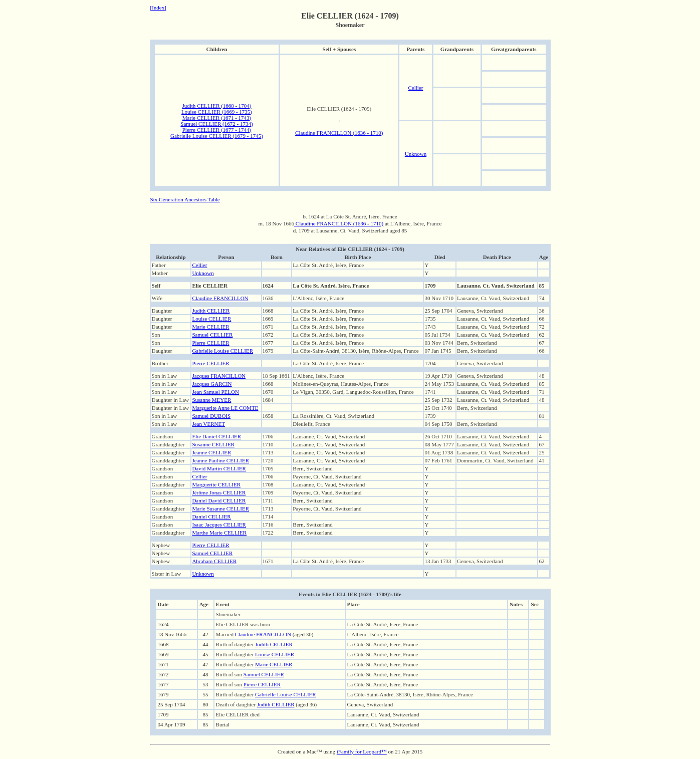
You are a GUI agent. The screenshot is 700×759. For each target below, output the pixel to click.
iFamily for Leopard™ (362, 751)
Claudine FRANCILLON (220, 298)
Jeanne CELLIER (211, 452)
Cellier (415, 88)
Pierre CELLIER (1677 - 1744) (217, 130)
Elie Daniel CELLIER (216, 436)
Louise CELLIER (211, 319)
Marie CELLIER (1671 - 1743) (217, 118)
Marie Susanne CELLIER (220, 509)
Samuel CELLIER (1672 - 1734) (216, 124)
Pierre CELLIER (210, 343)
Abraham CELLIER (214, 561)
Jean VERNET (208, 424)
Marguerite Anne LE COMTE (225, 408)
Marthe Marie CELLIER (219, 533)
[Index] (158, 8)
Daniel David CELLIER (219, 500)
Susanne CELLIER (213, 444)
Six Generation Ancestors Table (185, 199)
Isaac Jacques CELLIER (219, 525)
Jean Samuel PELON (215, 392)
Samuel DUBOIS (211, 416)
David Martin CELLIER (219, 468)
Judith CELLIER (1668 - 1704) (216, 106)
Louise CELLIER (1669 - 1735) (217, 112)
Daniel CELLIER (211, 517)
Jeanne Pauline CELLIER (220, 460)
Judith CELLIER (211, 311)
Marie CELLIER (210, 327)
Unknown (416, 154)
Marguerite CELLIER (216, 484)
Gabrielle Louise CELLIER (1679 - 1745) (217, 136)
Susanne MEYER (211, 400)
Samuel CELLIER (212, 335)
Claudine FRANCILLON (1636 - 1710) (339, 133)
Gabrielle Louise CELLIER (222, 351)
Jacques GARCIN (212, 384)
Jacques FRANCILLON (219, 376)
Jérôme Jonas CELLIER (219, 492)
